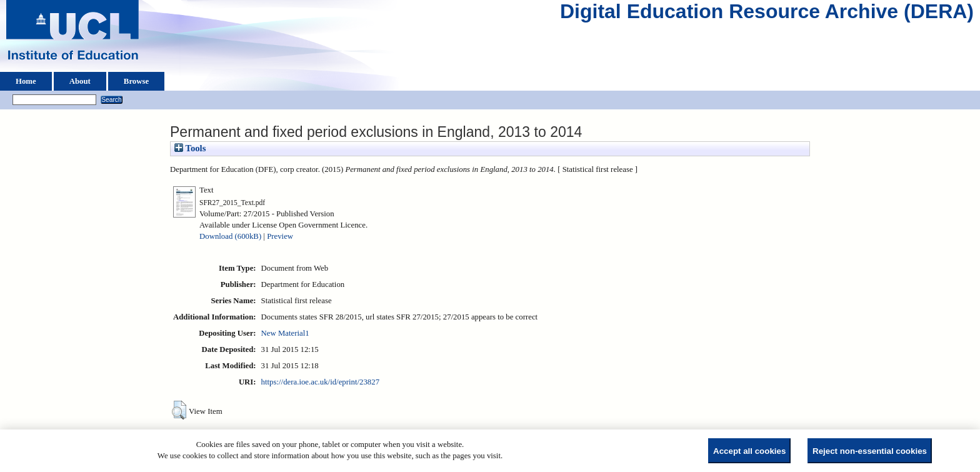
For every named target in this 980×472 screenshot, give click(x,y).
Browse (136, 81)
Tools (190, 148)
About (80, 81)
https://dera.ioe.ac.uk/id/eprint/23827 (320, 382)
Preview (280, 236)
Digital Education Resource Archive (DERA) (767, 14)
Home (26, 81)
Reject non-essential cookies (870, 451)
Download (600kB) (230, 236)
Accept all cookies (749, 451)
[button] (179, 410)
